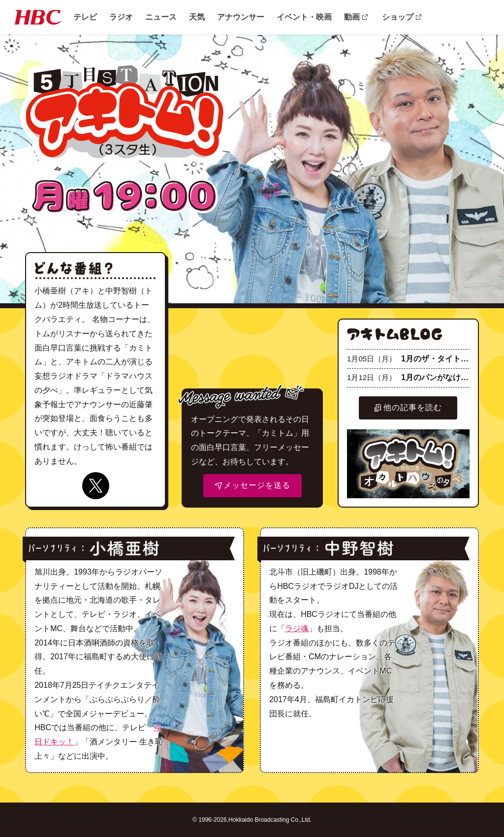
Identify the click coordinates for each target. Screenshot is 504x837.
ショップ (398, 17)
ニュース (161, 17)
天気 (197, 17)
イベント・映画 (304, 17)
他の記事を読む (408, 407)
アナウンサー (241, 17)
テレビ (85, 17)
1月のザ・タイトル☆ (408, 359)
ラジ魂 (297, 628)
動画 (352, 17)
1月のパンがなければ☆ (408, 377)
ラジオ (121, 17)
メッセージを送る (252, 485)
